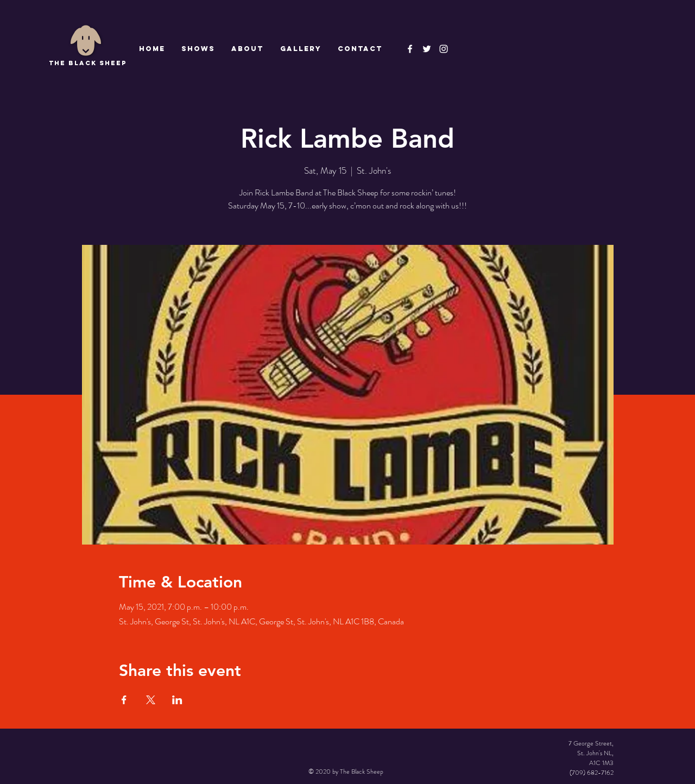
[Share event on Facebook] (124, 700)
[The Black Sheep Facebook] (410, 49)
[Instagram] (444, 49)
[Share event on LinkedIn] (177, 700)
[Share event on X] (151, 700)
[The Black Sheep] (427, 49)
